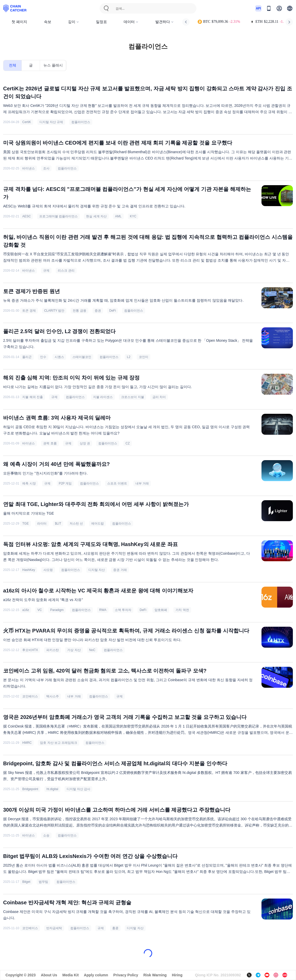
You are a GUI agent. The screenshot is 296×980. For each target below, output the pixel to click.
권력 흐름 (50, 443)
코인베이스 (30, 696)
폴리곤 (27, 357)
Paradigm (57, 610)
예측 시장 (29, 483)
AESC (27, 216)
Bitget (26, 882)
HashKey (29, 570)
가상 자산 (74, 650)
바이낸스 (29, 168)
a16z (26, 610)
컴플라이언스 (81, 122)
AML (118, 216)
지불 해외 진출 (33, 397)
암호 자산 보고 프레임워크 (59, 743)
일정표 (101, 22)
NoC (92, 650)
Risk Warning (155, 975)
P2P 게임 (65, 483)
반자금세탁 (54, 928)
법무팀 (43, 882)
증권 (98, 311)
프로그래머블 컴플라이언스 (58, 216)
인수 (43, 357)
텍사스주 (53, 696)
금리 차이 (159, 397)
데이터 (131, 22)
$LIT (58, 524)
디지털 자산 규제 (51, 122)
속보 (48, 22)
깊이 (74, 22)
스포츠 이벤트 (117, 483)
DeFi (113, 311)
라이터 (42, 524)
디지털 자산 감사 (79, 789)
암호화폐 (161, 610)
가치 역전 (182, 610)
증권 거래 (120, 570)
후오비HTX (30, 650)
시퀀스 (59, 357)
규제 (46, 271)
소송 (46, 835)
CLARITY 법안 (54, 311)
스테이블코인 (82, 357)
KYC (133, 216)
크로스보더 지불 (132, 397)
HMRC (27, 743)
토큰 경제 (29, 311)
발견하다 (165, 22)
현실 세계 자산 (96, 216)
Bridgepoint (30, 789)
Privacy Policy (126, 975)
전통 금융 (79, 311)
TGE (25, 524)
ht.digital (52, 789)
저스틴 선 (76, 524)
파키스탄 (53, 650)
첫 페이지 (19, 22)
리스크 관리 (66, 271)
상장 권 (85, 443)
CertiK (27, 122)
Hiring (177, 975)
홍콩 (115, 928)
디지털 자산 (97, 570)
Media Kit (71, 975)
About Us (49, 975)
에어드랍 (98, 524)
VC (40, 610)
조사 (46, 168)
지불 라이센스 (103, 397)
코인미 (144, 357)
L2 (129, 357)
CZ (128, 443)
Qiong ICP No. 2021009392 (218, 975)
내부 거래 (142, 483)
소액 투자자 (123, 610)
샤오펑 (48, 570)
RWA (103, 610)
